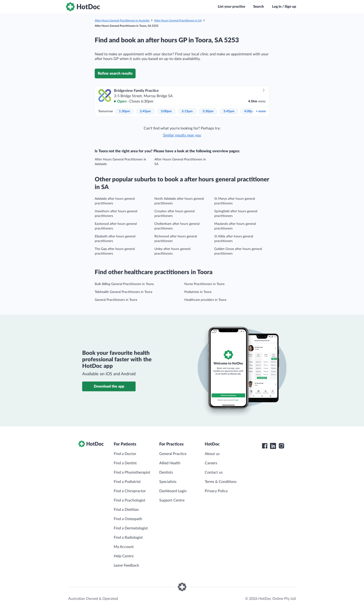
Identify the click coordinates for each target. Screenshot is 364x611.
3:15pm (187, 111)
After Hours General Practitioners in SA (178, 20)
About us (212, 454)
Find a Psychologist (130, 500)
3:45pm (229, 111)
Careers (211, 463)
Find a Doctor (125, 454)
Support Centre (172, 500)
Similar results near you (182, 135)
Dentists (166, 472)
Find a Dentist (125, 463)
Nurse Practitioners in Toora (204, 284)
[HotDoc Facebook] (265, 446)
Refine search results (115, 73)
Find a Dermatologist (131, 528)
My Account (124, 547)
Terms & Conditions (221, 482)
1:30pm (124, 111)
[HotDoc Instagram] (281, 446)
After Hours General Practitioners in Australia (122, 20)
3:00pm (166, 111)
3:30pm (208, 111)
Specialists (168, 482)
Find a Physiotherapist (132, 472)
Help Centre (124, 556)
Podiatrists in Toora (198, 292)
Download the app (109, 386)
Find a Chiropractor (130, 491)
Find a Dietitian (126, 510)
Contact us (214, 472)
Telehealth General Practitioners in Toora (123, 292)
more (261, 111)
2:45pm (145, 111)
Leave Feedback (126, 565)
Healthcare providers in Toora (205, 300)
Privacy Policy (216, 491)
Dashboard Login (173, 491)
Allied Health (170, 463)
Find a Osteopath (128, 519)
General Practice (173, 454)
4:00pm (250, 111)
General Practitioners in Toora (116, 300)
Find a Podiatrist (127, 482)
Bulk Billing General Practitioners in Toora (124, 284)
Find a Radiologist (128, 538)
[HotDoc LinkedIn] (273, 446)
